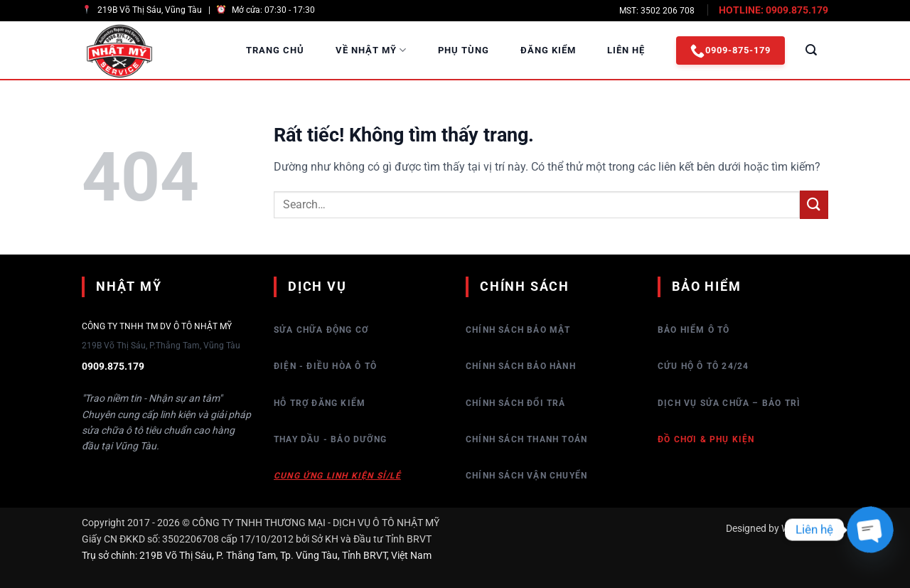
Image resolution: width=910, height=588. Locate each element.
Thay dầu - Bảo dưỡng (330, 439)
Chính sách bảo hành (521, 366)
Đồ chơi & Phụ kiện (706, 439)
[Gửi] (814, 204)
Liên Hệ (626, 50)
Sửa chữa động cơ (321, 330)
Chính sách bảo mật (518, 330)
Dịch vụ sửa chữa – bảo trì (729, 403)
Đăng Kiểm (548, 50)
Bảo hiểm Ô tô (694, 330)
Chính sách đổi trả (516, 403)
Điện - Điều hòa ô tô (325, 366)
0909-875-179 (730, 50)
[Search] (812, 50)
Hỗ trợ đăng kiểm (320, 403)
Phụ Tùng (464, 50)
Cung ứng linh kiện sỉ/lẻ (337, 476)
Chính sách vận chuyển (526, 476)
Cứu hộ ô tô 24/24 (703, 366)
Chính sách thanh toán (526, 439)
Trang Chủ (275, 50)
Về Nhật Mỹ (371, 50)
